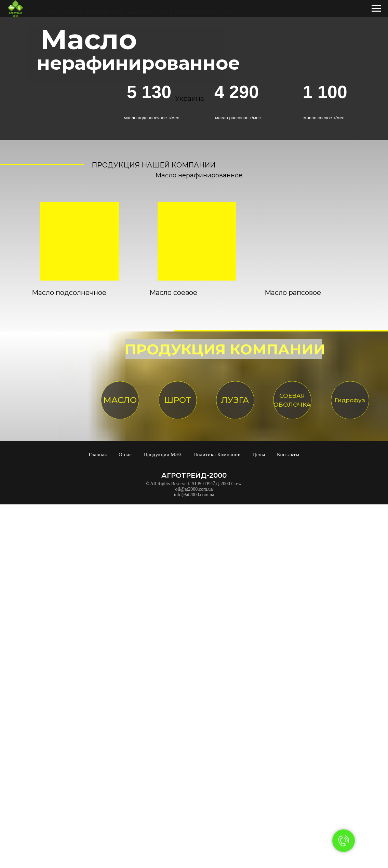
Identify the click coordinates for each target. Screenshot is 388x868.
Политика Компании (217, 455)
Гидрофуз (350, 400)
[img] (80, 241)
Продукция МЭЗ (162, 455)
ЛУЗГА (235, 400)
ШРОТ (178, 400)
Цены (259, 455)
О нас (125, 455)
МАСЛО (120, 400)
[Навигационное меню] (376, 9)
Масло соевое (173, 293)
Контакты (288, 455)
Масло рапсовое (293, 293)
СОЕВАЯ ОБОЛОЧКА (292, 400)
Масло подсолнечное (69, 293)
